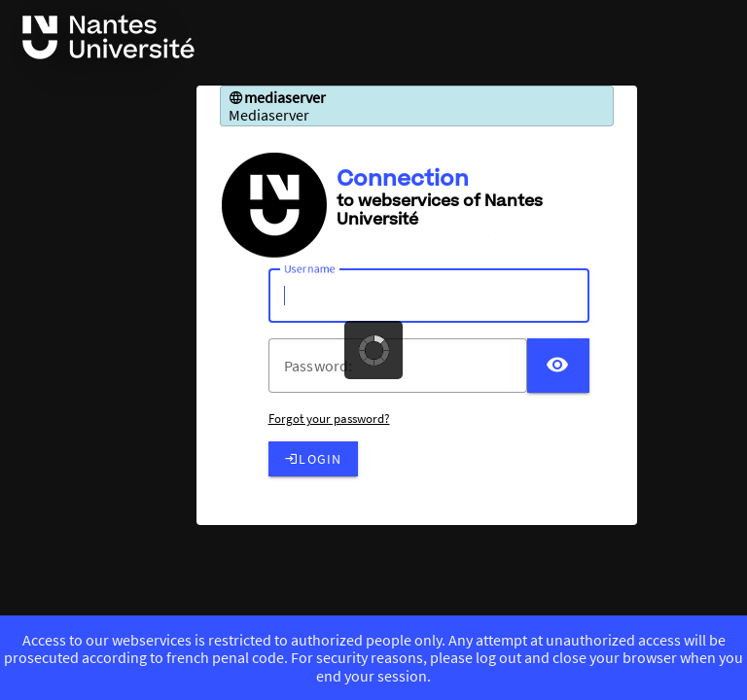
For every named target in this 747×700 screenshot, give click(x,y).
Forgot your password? (329, 419)
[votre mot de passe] (406, 366)
